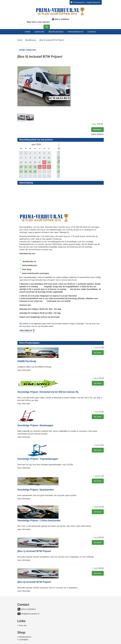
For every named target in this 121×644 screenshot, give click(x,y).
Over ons (39, 29)
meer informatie (55, 353)
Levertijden (69, 618)
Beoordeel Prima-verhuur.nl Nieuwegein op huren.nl (61, 154)
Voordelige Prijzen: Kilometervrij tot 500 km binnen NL (73, 376)
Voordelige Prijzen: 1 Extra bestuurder (70, 510)
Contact (92, 29)
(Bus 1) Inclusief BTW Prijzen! (65, 542)
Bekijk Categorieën (31, 47)
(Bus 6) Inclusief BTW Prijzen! (65, 574)
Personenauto (75, 29)
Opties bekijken (95, 61)
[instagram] (101, 642)
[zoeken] (99, 24)
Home (27, 29)
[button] (51, 73)
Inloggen (89, 2)
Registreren (96, 2)
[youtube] (97, 642)
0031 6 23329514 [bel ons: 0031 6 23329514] (28, 605)
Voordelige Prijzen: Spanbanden (66, 478)
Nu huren (95, 56)
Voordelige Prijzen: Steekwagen (66, 412)
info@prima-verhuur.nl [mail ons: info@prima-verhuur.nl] (30, 609)
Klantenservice (70, 616)
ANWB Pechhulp (58, 345)
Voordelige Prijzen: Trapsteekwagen (68, 446)
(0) (77, 2)
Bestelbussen (56, 29)
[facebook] (92, 642)
